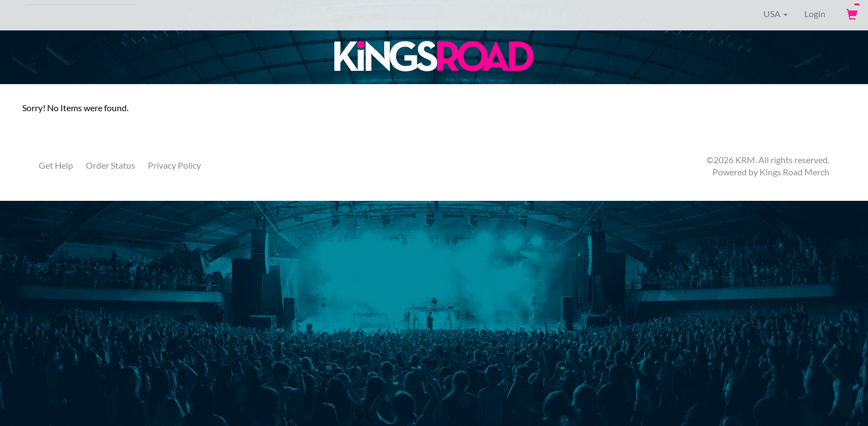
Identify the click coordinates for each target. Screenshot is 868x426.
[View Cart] (851, 14)
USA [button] (768, 14)
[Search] (81, 14)
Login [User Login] (815, 14)
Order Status (110, 165)
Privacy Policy (174, 165)
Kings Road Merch (794, 172)
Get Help (56, 165)
